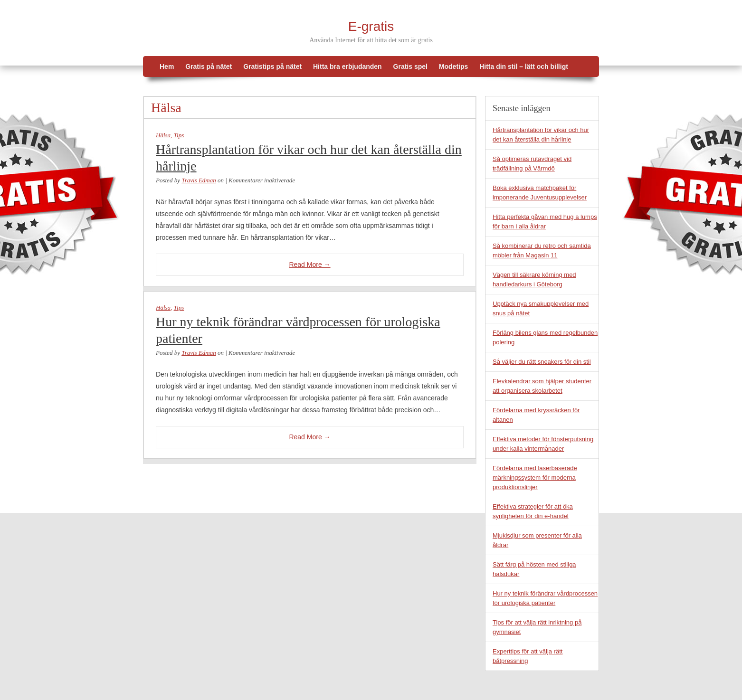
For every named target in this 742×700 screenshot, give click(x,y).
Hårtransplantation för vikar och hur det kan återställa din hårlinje (309, 158)
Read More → (309, 265)
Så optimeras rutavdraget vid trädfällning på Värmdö (532, 164)
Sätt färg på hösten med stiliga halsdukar (534, 569)
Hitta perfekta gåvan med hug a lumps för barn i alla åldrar (545, 222)
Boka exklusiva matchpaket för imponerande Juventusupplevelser (540, 193)
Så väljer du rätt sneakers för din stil (542, 362)
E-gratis (371, 26)
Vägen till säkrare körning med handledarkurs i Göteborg (534, 279)
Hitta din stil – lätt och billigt (524, 66)
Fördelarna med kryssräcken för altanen (536, 415)
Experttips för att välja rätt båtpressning (528, 656)
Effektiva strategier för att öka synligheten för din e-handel (533, 511)
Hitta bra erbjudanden (347, 66)
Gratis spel (410, 66)
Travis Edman (199, 180)
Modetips (453, 66)
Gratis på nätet (209, 66)
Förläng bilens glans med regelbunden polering (545, 337)
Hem (167, 66)
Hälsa (163, 135)
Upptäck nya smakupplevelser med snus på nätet (541, 308)
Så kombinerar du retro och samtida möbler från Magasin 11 (542, 251)
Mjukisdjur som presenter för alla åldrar (537, 540)
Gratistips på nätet (272, 66)
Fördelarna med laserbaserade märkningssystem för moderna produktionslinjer (535, 478)
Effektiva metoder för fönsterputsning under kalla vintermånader (543, 444)
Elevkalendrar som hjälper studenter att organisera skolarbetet (542, 386)
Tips (179, 135)
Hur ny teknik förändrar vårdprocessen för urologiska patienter (298, 330)
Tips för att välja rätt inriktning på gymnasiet (537, 627)
